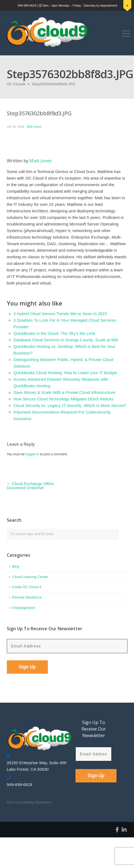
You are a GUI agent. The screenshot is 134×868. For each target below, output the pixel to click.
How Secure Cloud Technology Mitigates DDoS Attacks (63, 399)
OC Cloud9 (16, 84)
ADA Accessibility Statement (29, 802)
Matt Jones (34, 127)
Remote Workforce (27, 597)
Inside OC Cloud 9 (27, 587)
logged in (32, 454)
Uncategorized (24, 608)
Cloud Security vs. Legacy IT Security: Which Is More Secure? (70, 405)
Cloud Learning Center (30, 577)
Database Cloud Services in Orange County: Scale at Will (66, 340)
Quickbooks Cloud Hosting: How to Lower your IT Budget (65, 373)
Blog (16, 566)
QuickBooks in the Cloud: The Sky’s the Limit (54, 333)
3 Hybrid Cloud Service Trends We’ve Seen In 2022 (60, 314)
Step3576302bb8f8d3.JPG (54, 84)
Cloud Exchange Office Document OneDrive (30, 486)
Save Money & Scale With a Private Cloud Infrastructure (64, 392)
